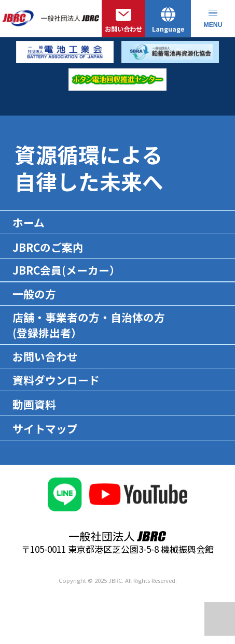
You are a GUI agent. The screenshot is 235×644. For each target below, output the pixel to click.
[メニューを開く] (213, 18)
